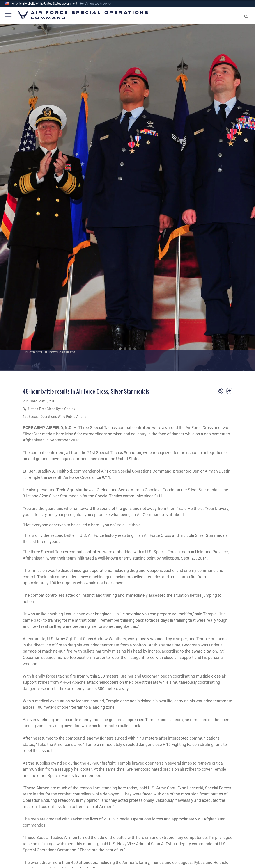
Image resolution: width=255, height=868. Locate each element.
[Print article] (220, 391)
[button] (96, 4)
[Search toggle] (247, 15)
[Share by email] (229, 391)
